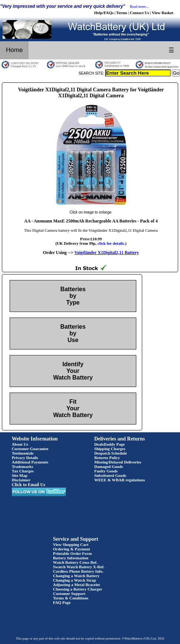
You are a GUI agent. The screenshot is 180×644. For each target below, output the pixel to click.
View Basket (163, 13)
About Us (20, 444)
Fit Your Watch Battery (73, 408)
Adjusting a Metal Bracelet (76, 585)
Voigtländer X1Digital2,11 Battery (107, 253)
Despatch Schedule (110, 453)
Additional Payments (30, 462)
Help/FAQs (104, 13)
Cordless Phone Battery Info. (78, 571)
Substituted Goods (110, 475)
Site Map (20, 475)
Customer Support (69, 593)
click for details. (111, 243)
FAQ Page (62, 602)
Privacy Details (25, 458)
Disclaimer (21, 480)
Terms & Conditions (71, 598)
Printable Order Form (72, 553)
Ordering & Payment (71, 549)
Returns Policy (107, 458)
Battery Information (71, 558)
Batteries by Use (73, 333)
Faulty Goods (106, 471)
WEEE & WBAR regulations (119, 480)
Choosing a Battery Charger (78, 589)
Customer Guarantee (30, 449)
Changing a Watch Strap (74, 580)
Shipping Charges (110, 449)
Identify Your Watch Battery (73, 371)
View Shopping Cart (71, 544)
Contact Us (140, 13)
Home (14, 50)
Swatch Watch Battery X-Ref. (79, 567)
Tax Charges (23, 471)
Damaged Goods (108, 466)
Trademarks (23, 466)
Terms (122, 13)
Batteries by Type (73, 296)
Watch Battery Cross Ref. (75, 562)
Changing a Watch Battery (76, 576)
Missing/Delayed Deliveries (118, 462)
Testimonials (23, 453)
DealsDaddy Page (109, 444)
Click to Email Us (29, 485)
